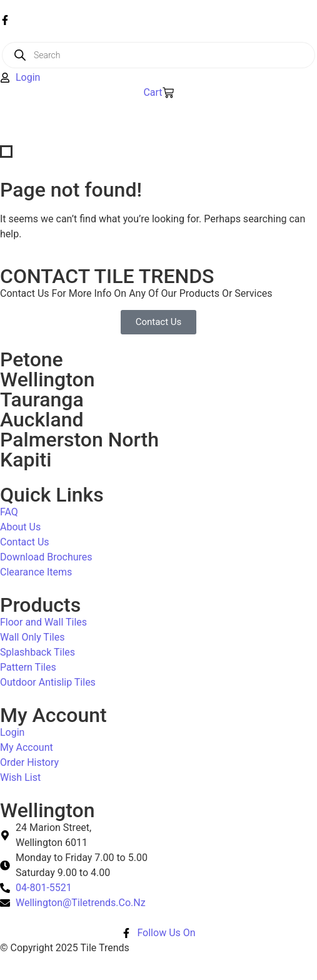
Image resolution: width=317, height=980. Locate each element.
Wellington (48, 379)
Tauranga (42, 400)
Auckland (42, 420)
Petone (32, 359)
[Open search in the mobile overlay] (158, 55)
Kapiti (26, 460)
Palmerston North (79, 440)
